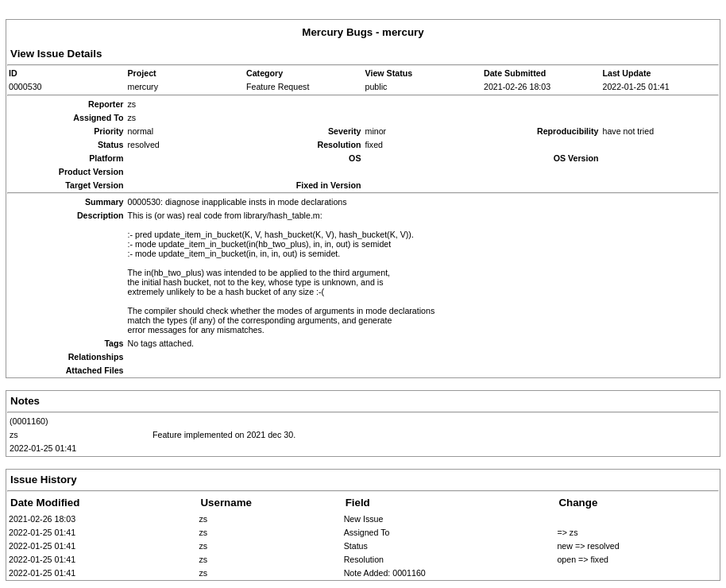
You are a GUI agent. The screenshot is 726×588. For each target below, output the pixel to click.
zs (14, 435)
